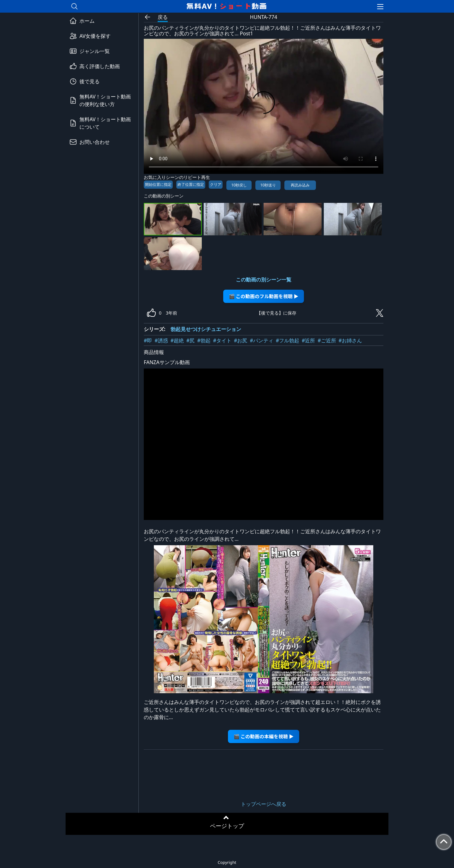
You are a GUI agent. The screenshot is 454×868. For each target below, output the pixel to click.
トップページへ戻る (264, 804)
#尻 (190, 340)
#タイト (222, 340)
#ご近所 (327, 340)
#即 (148, 340)
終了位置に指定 (191, 184)
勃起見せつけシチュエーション (206, 329)
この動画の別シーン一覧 (264, 280)
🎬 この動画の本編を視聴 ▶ (264, 736)
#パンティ (261, 340)
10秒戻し (239, 185)
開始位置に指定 (158, 184)
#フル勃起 (288, 340)
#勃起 (204, 340)
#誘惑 (161, 340)
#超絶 (177, 340)
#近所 (308, 340)
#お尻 (241, 340)
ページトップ (227, 826)
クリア (216, 184)
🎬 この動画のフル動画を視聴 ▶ (264, 296)
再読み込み (300, 185)
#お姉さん (350, 340)
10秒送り (268, 185)
